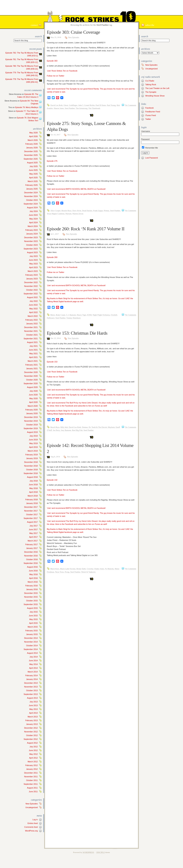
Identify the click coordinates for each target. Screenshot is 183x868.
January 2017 (32, 548)
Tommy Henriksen (73, 318)
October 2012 (32, 735)
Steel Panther (70, 108)
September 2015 (31, 604)
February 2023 (32, 275)
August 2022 (32, 297)
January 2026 (32, 148)
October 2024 (32, 200)
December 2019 (31, 417)
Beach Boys (55, 427)
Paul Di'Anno (101, 105)
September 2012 (31, 739)
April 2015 (33, 623)
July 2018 (34, 481)
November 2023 (31, 241)
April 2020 (33, 402)
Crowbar (90, 569)
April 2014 (33, 668)
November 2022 (31, 286)
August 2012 (32, 743)
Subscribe (150, 25)
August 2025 (32, 163)
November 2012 (31, 732)
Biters (53, 315)
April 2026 (33, 136)
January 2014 (32, 679)
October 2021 (32, 335)
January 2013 (32, 724)
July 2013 (34, 702)
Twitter (148, 119)
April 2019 (33, 447)
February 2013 (32, 720)
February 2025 (32, 185)
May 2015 (34, 619)
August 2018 (32, 477)
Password (145, 139)
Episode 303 (52, 61)
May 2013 (34, 709)
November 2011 (31, 777)
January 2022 (32, 324)
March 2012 (33, 762)
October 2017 (32, 514)
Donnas (85, 427)
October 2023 (32, 245)
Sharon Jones (59, 108)
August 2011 (32, 788)
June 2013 (33, 705)
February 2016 (32, 586)
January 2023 (32, 279)
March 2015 (33, 627)
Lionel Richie (89, 105)
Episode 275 (52, 161)
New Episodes (32, 804)
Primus (107, 211)
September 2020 (31, 383)
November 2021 (31, 331)
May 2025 (34, 174)
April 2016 (33, 578)
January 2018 (32, 503)
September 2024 (31, 204)
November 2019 (31, 421)
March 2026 (33, 140)
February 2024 (32, 230)
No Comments (131, 105)
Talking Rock (151, 85)
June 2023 (33, 260)
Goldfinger (73, 105)
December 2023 (31, 237)
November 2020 (31, 376)
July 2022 (34, 301)
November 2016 (31, 556)
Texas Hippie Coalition (56, 214)
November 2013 (31, 687)
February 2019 (32, 455)
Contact (34, 25)
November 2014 (31, 642)
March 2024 (33, 226)
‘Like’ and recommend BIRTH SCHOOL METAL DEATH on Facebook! (76, 189)
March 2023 (33, 271)
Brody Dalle (81, 569)
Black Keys (55, 569)
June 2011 (33, 792)
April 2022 (33, 312)
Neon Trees (59, 572)
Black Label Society (68, 569)
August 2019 (32, 432)
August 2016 (32, 567)
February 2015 (32, 631)
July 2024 (34, 211)
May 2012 (34, 754)
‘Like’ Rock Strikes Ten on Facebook (62, 71)
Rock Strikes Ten (91, 7)
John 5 (81, 105)
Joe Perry (56, 430)
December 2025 (31, 151)
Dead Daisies (87, 211)
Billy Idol (64, 427)
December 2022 (31, 282)
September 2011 (31, 784)
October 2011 (32, 780)
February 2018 (32, 500)
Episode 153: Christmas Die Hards (77, 333)
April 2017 (33, 537)
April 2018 (33, 492)
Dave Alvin (77, 211)
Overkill (114, 315)
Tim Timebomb (94, 108)
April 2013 (33, 713)
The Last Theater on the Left (157, 88)
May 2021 (34, 354)
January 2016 (32, 589)
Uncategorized (32, 807)
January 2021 (32, 368)
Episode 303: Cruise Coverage (73, 32)
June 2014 (33, 660)
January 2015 (32, 634)
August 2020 (32, 387)
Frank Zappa (98, 211)
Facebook (149, 108)
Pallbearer (51, 318)
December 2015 (31, 593)
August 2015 (32, 608)
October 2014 (32, 646)
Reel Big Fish (77, 430)
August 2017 (32, 522)
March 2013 (33, 717)
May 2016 (34, 574)
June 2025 (33, 170)
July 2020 (34, 391)
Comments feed (31, 827)
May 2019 (34, 443)
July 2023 (34, 256)
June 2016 (33, 571)
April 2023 (33, 267)
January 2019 (32, 458)
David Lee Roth (56, 105)
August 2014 (32, 653)
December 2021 (31, 327)
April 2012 (33, 758)
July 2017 (34, 526)
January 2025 (32, 189)
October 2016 (32, 559)
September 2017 (31, 518)
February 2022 (32, 320)
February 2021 (32, 365)
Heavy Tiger (82, 315)
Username (146, 131)
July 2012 (34, 747)
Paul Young (111, 105)
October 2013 (32, 690)
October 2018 (32, 470)
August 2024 (32, 208)
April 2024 (33, 222)
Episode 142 (52, 480)
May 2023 (34, 264)
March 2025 (33, 181)
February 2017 (32, 544)
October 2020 (32, 380)
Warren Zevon (78, 214)
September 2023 (31, 249)
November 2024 (31, 196)
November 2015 (31, 597)
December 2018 (31, 462)
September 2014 (31, 649)
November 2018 (31, 466)
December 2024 (31, 193)
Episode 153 (52, 362)
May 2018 (34, 488)
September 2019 (31, 428)
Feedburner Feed (153, 112)
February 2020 (32, 410)
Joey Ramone (66, 430)
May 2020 (34, 398)
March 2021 (33, 361)
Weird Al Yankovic (88, 572)
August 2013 (32, 698)
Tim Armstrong (82, 108)
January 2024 (32, 234)
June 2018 (33, 485)
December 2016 (31, 552)
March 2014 (33, 672)
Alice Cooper (55, 211)
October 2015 (32, 601)
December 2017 (31, 507)
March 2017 (33, 541)
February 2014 (32, 675)
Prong (67, 572)
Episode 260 (52, 257)
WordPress (88, 852)
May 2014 (34, 664)
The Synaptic (151, 92)
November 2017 (31, 511)
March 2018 (33, 496)
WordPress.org (31, 831)
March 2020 (33, 406)
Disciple (101, 852)
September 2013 (31, 694)
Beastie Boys (66, 211)
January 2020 (32, 413)
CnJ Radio (150, 81)
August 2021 (32, 342)
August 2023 (32, 252)
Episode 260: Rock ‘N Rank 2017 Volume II (86, 229)
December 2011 (31, 773)
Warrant (68, 214)
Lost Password (152, 158)
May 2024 (34, 219)
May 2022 (34, 309)
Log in (35, 820)
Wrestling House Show (155, 96)
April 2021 (33, 357)
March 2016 (33, 582)
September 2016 (31, 563)
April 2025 (33, 178)
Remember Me (150, 148)
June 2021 (33, 350)
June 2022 (33, 305)
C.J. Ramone (71, 315)
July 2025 (34, 166)
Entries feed (33, 823)
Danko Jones (99, 569)
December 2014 (31, 638)
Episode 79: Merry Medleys (27, 107)
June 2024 (33, 215)
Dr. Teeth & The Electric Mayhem (102, 427)
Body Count (61, 315)
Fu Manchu (109, 569)
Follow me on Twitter (56, 76)
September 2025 (31, 159)
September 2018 (31, 473)
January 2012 (32, 769)
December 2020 (31, 372)
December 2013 (31, 683)
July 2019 (34, 436)
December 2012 (31, 728)
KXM (89, 315)
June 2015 (33, 616)
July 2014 (34, 657)
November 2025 (31, 155)
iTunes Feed (151, 115)
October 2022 (32, 290)
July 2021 (34, 346)
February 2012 (32, 765)
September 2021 (31, 339)
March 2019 (33, 451)
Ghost (66, 105)
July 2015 (34, 612)
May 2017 (34, 533)
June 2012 (33, 750)
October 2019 (32, 425)
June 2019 (33, 440)
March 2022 (33, 316)
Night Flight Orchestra (101, 315)
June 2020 (33, 395)
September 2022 (31, 294)
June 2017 (33, 529)
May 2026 (34, 133)
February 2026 (32, 144)
